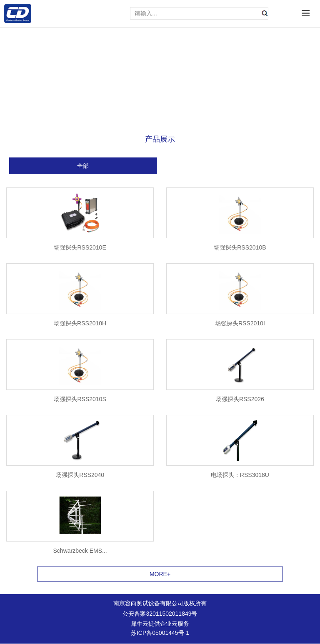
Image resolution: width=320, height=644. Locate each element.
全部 (83, 166)
